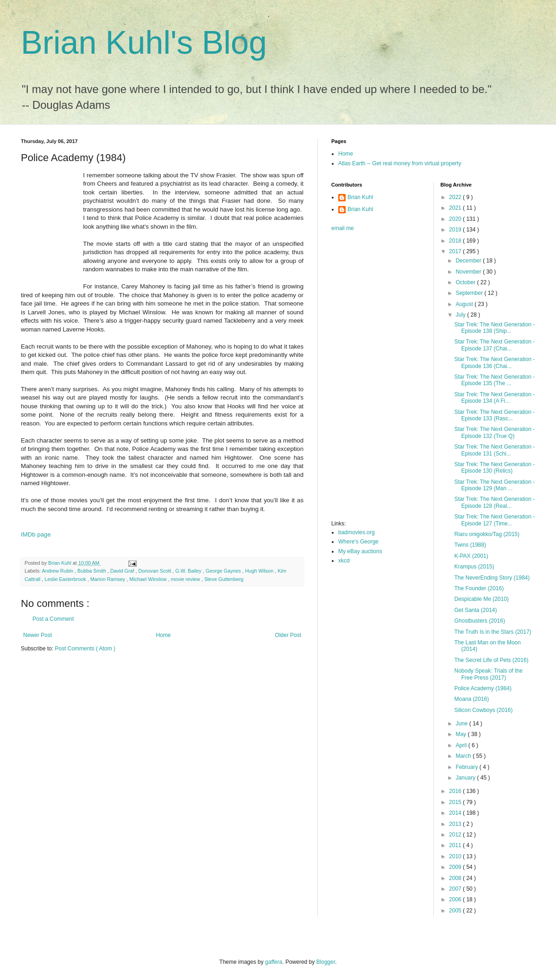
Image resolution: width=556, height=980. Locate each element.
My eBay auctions (360, 551)
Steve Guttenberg (224, 579)
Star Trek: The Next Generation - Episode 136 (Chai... (494, 362)
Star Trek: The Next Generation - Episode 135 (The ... (494, 380)
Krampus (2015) (474, 567)
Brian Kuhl (360, 197)
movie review (186, 579)
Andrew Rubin (58, 571)
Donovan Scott (156, 571)
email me (343, 228)
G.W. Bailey (189, 571)
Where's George (358, 542)
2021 (456, 208)
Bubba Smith (92, 571)
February (467, 767)
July (461, 315)
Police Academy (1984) (483, 688)
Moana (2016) (471, 699)
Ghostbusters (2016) (479, 621)
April (462, 745)
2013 (456, 824)
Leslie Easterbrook (66, 579)
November (469, 272)
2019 (456, 230)
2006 (456, 899)
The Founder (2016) (479, 588)
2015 (456, 802)
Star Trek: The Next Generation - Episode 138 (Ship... (494, 328)
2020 (456, 219)
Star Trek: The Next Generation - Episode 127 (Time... (494, 520)
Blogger (326, 962)
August (465, 304)
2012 (456, 835)
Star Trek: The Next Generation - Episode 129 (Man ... (494, 485)
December (469, 261)
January (466, 778)
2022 (456, 197)
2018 (456, 241)
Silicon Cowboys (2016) (483, 710)
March (464, 756)
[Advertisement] (368, 379)
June (462, 724)
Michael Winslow (148, 579)
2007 (456, 889)
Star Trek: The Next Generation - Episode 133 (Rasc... (494, 415)
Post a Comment (53, 619)
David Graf (123, 571)
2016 (456, 791)
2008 (456, 878)
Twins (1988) (470, 545)
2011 (456, 845)
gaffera (274, 962)
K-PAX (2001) (471, 556)
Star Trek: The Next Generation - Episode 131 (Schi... (494, 450)
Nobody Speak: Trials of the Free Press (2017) (488, 674)
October (466, 282)
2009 (456, 867)
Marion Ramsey (109, 579)
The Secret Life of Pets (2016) (491, 660)
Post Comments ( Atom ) (85, 649)
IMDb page (36, 534)
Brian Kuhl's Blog (144, 43)
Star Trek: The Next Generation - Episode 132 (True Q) (494, 432)
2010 (456, 856)
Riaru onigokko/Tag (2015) (487, 534)
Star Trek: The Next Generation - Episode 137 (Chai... (494, 345)
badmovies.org (357, 532)
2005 (456, 911)
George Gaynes (224, 571)
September (470, 293)
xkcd (344, 561)
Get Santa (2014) (475, 610)
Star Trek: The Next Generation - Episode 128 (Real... (494, 502)
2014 (456, 813)
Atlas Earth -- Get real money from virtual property (400, 163)
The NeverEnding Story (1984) (492, 578)
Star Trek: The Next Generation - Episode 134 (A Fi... (494, 398)
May (461, 734)
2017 (456, 251)
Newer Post (38, 635)
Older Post (288, 635)
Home (164, 635)
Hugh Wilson (260, 571)
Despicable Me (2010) (481, 599)
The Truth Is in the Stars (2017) (493, 632)
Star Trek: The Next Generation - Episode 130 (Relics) (494, 468)
